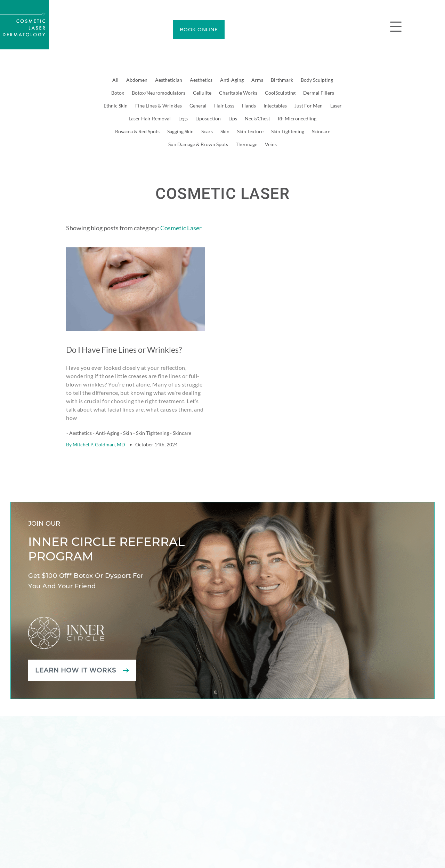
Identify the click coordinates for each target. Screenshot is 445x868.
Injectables (275, 106)
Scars (207, 131)
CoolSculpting (280, 93)
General (198, 106)
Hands (249, 106)
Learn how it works (76, 653)
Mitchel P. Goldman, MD (99, 427)
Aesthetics (201, 80)
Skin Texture (250, 131)
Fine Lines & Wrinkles (159, 106)
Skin (225, 131)
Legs (183, 118)
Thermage (246, 144)
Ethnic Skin (116, 106)
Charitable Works (238, 93)
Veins (271, 144)
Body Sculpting (317, 80)
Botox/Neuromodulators (159, 93)
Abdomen (137, 80)
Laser (336, 106)
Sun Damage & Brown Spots (198, 144)
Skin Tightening (288, 131)
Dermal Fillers (319, 93)
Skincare (321, 131)
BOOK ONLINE (199, 30)
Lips (233, 118)
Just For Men (309, 106)
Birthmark (282, 80)
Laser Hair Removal (150, 118)
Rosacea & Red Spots (137, 131)
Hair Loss (224, 106)
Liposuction (208, 118)
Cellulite (202, 93)
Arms (257, 80)
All (115, 80)
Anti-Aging (232, 80)
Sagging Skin (180, 131)
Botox (118, 93)
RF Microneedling (297, 118)
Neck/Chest (257, 118)
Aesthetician (169, 80)
